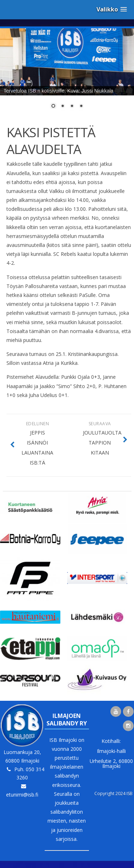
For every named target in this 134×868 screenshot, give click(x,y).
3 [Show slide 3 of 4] (72, 106)
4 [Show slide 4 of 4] (81, 106)
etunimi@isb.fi (22, 795)
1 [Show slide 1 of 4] (53, 106)
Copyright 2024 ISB (113, 793)
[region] (67, 73)
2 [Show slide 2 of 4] (63, 106)
